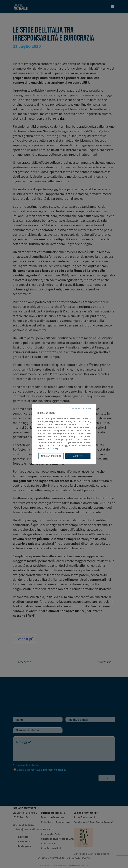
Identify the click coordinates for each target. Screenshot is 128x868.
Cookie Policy (52, 449)
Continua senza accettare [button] (80, 408)
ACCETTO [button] (78, 456)
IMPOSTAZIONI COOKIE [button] (51, 456)
